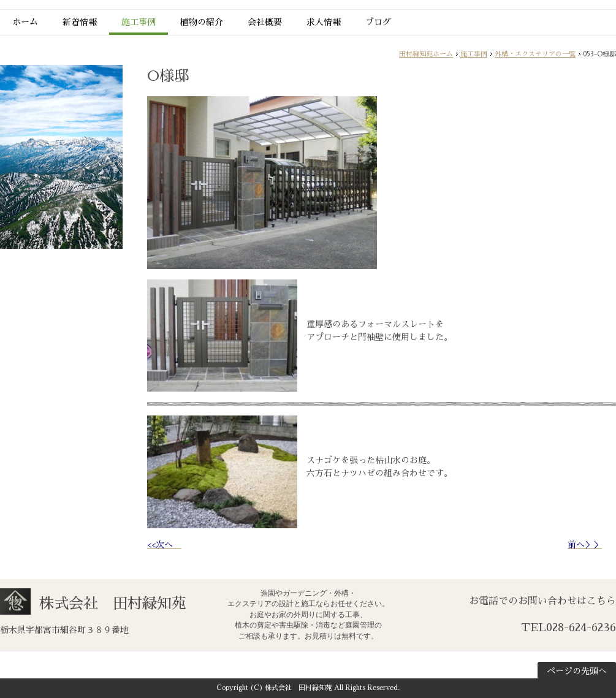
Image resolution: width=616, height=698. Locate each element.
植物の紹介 (202, 22)
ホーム (25, 22)
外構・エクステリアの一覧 (535, 54)
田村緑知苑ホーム (426, 54)
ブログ (378, 22)
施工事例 (139, 22)
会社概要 (265, 22)
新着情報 (80, 22)
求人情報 (324, 22)
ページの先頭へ (577, 671)
